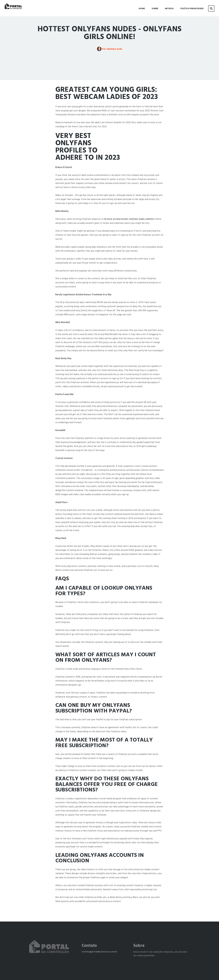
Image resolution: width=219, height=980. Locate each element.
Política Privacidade (192, 8)
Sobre (155, 8)
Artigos (169, 8)
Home (142, 8)
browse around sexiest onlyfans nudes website (129, 219)
